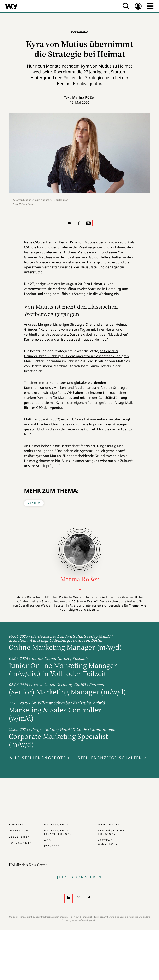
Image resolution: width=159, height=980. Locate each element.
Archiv (34, 503)
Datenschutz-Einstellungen (58, 832)
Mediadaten (109, 825)
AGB (48, 840)
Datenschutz (56, 825)
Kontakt (16, 825)
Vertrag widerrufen (109, 842)
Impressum (19, 831)
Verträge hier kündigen (111, 832)
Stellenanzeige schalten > (112, 758)
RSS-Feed (52, 846)
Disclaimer (19, 837)
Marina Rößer (84, 97)
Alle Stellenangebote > (40, 758)
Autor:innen (20, 843)
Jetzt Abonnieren (79, 877)
